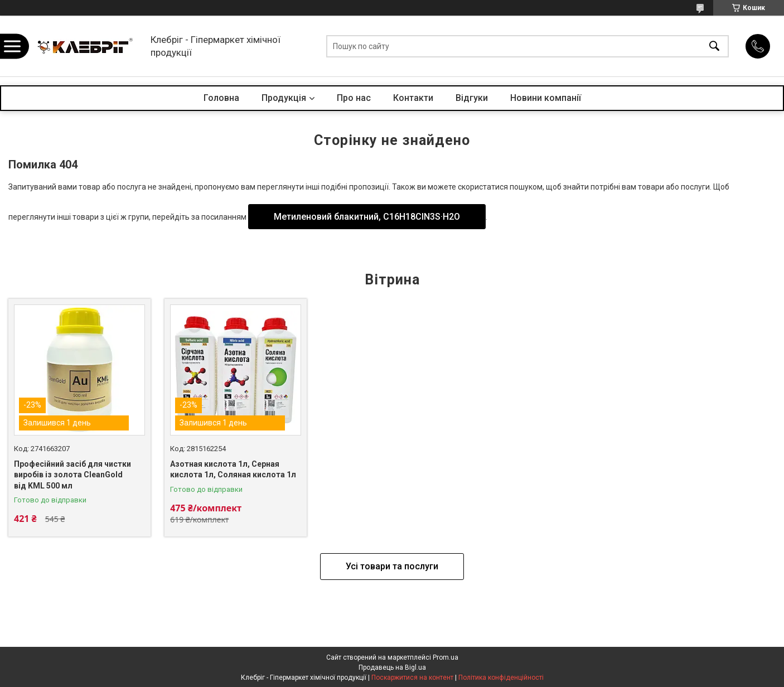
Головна (221, 98)
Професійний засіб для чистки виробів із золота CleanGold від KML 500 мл (72, 475)
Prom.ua (446, 657)
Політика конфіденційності (501, 678)
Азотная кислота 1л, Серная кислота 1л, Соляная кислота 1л (233, 470)
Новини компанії (546, 98)
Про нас (354, 98)
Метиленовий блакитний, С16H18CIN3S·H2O (367, 217)
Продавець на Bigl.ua (392, 667)
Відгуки (472, 98)
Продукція (284, 98)
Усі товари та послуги (392, 566)
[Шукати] (714, 46)
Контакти (413, 98)
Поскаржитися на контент (412, 678)
